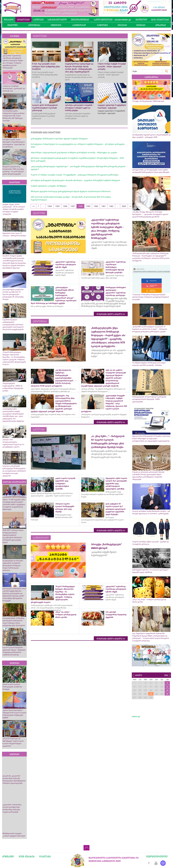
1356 (65, 206)
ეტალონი (12, 25)
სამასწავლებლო (57, 20)
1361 (104, 206)
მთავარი (9, 20)
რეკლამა (45, 856)
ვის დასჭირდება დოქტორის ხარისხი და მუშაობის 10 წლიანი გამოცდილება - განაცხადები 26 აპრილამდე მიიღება (13, 294)
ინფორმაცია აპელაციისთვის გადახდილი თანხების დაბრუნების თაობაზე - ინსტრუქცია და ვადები (74, 152)
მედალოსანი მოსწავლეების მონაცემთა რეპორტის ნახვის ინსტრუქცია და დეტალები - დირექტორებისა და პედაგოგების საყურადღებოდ (151, 439)
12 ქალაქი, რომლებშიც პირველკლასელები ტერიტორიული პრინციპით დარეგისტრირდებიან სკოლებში (151, 297)
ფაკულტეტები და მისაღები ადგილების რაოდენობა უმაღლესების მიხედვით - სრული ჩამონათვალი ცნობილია (13, 565)
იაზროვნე (102, 25)
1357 (73, 206)
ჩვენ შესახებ (27, 856)
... (43, 206)
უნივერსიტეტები (80, 20)
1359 (88, 206)
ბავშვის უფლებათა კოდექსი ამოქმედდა (49, 186)
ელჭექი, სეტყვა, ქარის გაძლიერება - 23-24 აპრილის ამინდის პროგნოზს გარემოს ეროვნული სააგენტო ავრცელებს (14, 209)
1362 (111, 206)
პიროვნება (34, 25)
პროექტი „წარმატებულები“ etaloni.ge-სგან (148, 101)
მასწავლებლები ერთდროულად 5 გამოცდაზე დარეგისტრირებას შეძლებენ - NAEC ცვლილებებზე (149, 399)
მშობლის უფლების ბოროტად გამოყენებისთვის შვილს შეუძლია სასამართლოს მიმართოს (71, 191)
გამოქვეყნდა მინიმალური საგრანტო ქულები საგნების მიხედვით (59, 139)
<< (34, 206)
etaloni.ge (136, 716)
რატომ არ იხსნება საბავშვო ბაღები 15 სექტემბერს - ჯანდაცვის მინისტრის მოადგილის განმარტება (75, 175)
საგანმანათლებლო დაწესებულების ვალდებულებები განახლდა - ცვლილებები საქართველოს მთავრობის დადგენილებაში (13, 325)
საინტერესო (79, 25)
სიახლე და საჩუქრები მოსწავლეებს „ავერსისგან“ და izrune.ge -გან (14, 88)
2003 (124, 206)
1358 (80, 206)
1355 (57, 206)
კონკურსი (160, 25)
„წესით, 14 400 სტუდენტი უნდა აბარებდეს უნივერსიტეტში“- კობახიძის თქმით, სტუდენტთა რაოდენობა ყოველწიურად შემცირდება (14, 504)
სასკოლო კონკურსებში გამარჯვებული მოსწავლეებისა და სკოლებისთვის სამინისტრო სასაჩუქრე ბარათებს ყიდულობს (14, 471)
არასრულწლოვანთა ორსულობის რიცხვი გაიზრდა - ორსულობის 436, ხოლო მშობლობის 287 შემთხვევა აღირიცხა (14, 116)
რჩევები (122, 25)
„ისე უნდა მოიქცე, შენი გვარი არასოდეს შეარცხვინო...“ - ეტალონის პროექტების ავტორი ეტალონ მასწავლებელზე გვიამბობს (150, 214)
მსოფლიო (141, 20)
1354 (50, 206)
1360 (96, 206)
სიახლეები (23, 20)
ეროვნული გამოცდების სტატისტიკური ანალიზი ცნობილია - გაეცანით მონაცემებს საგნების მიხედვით (75, 180)
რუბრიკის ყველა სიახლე (111, 314)
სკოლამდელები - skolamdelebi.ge (112, 20)
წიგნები (141, 25)
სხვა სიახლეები (160, 20)
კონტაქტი (8, 856)
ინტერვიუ (56, 25)
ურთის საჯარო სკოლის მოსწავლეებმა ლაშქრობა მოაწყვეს (12, 687)
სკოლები (39, 20)
